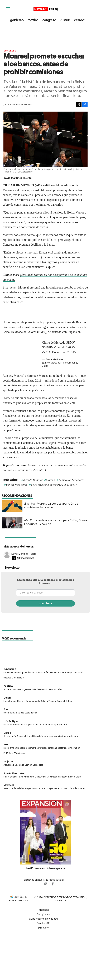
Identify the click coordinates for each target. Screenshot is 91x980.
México (16, 689)
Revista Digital (75, 777)
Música (48, 725)
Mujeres (7, 678)
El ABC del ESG (11, 753)
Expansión (74, 332)
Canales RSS (43, 923)
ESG (81, 672)
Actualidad (9, 765)
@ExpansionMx (25, 558)
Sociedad (58, 689)
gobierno (17, 20)
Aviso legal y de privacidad (43, 919)
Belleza (44, 701)
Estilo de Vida (70, 788)
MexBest (9, 785)
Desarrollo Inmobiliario (28, 736)
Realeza (21, 701)
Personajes (48, 788)
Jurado (81, 788)
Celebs (21, 713)
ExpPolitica (39, 884)
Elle (6, 709)
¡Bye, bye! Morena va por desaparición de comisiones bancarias (51, 505)
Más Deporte (53, 777)
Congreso (10, 51)
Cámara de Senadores (71, 480)
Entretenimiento (17, 725)
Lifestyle (63, 777)
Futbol (6, 777)
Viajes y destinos (33, 788)
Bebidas (20, 788)
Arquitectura (60, 736)
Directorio (43, 928)
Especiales (38, 765)
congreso (49, 20)
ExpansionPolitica (52, 884)
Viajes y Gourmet (57, 701)
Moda (37, 701)
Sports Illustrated (14, 773)
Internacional (55, 672)
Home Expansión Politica (26, 672)
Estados (41, 689)
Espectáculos (10, 701)
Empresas (8, 672)
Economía (43, 672)
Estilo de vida (31, 713)
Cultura (69, 701)
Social (22, 748)
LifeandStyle (18, 678)
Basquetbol (40, 777)
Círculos (30, 701)
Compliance (43, 914)
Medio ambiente (11, 748)
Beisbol (13, 777)
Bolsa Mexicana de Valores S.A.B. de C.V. (54, 485)
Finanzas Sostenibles (58, 748)
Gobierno (8, 689)
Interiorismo (73, 736)
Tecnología (67, 672)
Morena (50, 480)
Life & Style (11, 721)
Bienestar (59, 788)
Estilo (6, 725)
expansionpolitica (46, 884)
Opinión (49, 689)
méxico (33, 20)
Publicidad (43, 910)
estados (80, 20)
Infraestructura (46, 736)
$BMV (71, 343)
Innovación (75, 748)
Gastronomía (10, 788)
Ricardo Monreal (33, 480)
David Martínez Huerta (24, 554)
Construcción (10, 736)
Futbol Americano (26, 777)
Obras (76, 672)
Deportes (30, 725)
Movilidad (43, 748)
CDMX (65, 20)
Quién (7, 698)
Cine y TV (39, 725)
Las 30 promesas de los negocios (46, 868)
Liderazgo (19, 765)
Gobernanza (32, 748)
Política (8, 686)
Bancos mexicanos (16, 485)
